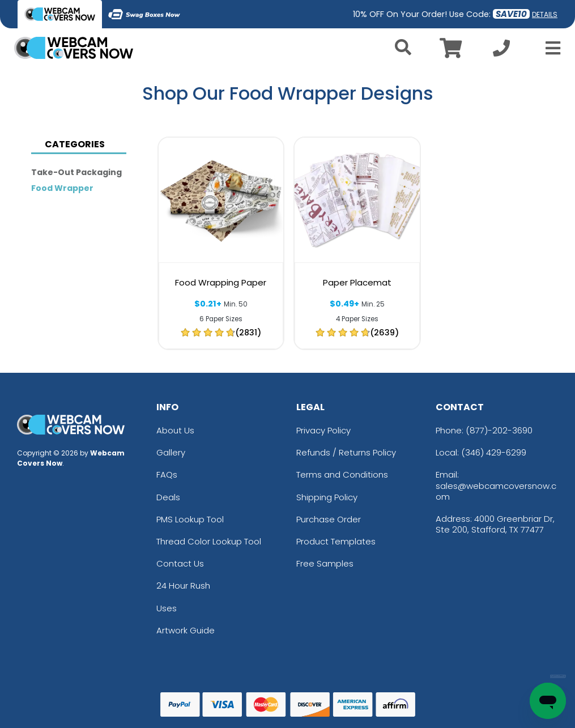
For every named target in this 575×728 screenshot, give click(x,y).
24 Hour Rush (183, 586)
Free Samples (325, 563)
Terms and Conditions (342, 474)
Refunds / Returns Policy (346, 452)
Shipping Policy (327, 497)
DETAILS (545, 14)
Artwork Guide (186, 630)
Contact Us (180, 563)
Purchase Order (329, 519)
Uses (167, 608)
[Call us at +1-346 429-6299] (501, 51)
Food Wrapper (62, 188)
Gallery (171, 452)
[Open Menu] (550, 48)
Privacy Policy (323, 430)
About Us (175, 430)
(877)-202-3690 (499, 430)
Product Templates (336, 541)
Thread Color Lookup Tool (209, 541)
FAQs (167, 474)
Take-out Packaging (76, 172)
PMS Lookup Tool (190, 519)
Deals (168, 497)
